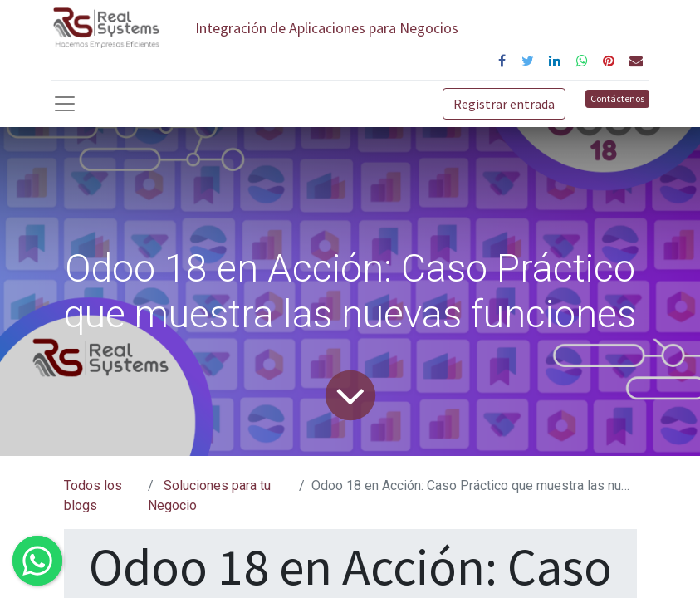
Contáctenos (617, 98)
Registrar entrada (504, 104)
